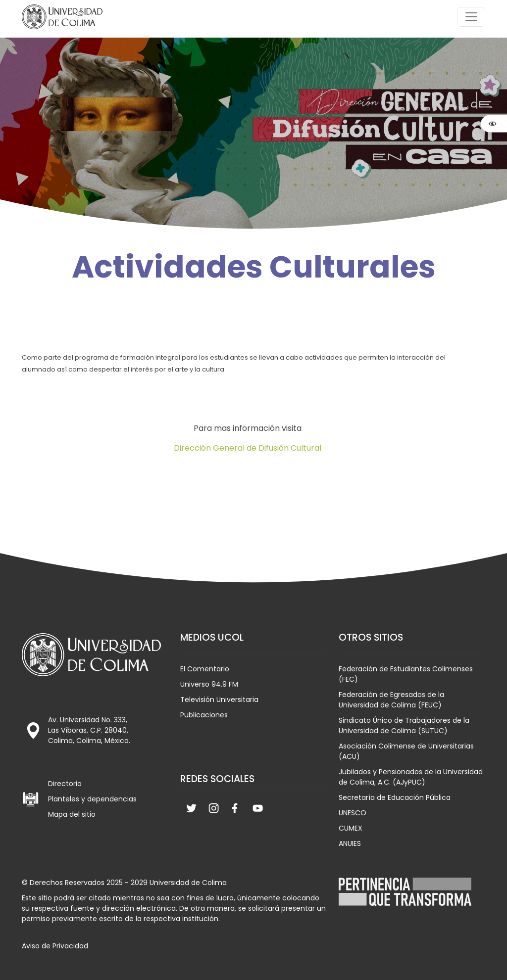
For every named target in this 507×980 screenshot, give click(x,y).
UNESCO (353, 813)
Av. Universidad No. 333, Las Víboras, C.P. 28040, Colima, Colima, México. (89, 730)
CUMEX (351, 828)
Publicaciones (204, 715)
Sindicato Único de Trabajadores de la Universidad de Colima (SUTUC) (404, 725)
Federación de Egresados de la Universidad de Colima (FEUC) (391, 700)
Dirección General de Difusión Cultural (248, 448)
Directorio (65, 784)
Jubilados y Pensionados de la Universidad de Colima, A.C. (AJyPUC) (411, 777)
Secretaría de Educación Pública (395, 797)
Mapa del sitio (72, 814)
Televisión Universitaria (219, 700)
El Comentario (205, 669)
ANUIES (350, 843)
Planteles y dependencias (92, 799)
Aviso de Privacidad (55, 946)
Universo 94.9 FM (209, 684)
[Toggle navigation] (471, 17)
